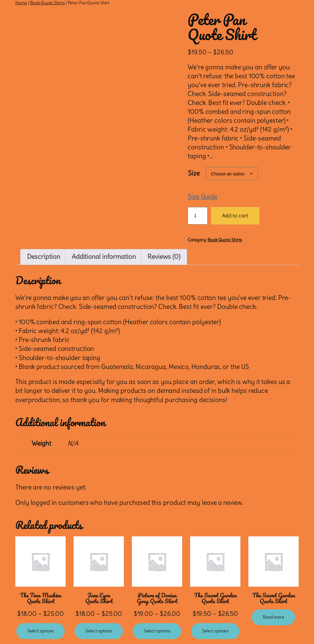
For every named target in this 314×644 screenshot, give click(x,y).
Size (194, 173)
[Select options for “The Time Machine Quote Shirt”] (41, 631)
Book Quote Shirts (47, 3)
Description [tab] (44, 257)
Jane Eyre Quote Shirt (99, 598)
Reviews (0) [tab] (164, 257)
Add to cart (235, 216)
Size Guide (203, 197)
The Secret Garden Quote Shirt (215, 598)
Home (21, 3)
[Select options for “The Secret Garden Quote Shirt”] (215, 631)
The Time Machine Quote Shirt (40, 598)
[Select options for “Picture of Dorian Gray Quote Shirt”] (157, 631)
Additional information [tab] (104, 257)
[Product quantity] (198, 216)
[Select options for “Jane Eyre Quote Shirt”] (99, 631)
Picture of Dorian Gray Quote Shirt (157, 598)
